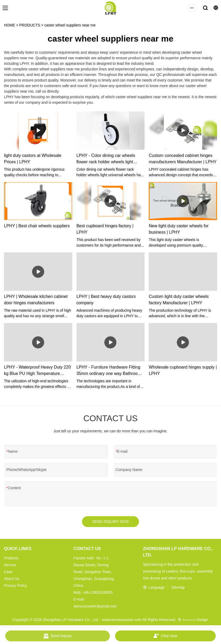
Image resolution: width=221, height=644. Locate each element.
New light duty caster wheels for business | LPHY (179, 229)
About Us (12, 579)
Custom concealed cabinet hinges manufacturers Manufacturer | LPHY (183, 159)
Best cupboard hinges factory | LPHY (105, 229)
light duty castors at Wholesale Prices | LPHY (33, 159)
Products (11, 558)
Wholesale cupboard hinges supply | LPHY (183, 370)
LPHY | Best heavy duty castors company (106, 300)
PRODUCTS (30, 25)
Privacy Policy (15, 586)
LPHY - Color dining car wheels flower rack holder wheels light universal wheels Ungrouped (106, 159)
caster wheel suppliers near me (70, 25)
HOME (10, 25)
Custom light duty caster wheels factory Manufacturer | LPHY (179, 300)
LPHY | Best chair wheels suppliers (37, 226)
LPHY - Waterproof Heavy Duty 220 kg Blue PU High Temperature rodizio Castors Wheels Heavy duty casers (37, 371)
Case (8, 572)
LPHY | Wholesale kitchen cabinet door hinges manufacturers (36, 300)
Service (10, 565)
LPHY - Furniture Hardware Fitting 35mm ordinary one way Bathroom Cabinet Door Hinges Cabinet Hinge (110, 371)
